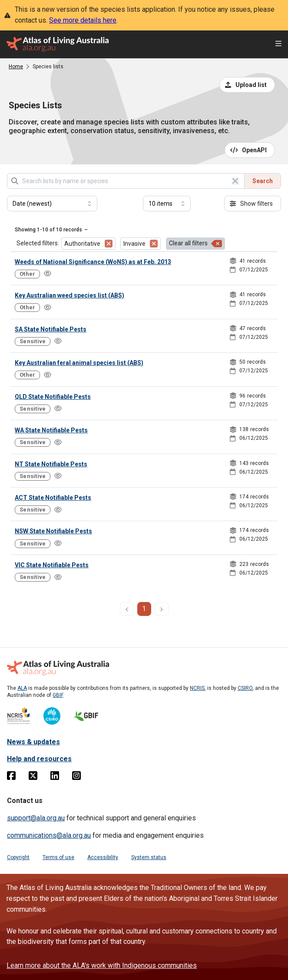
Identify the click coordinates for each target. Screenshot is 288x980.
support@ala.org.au (36, 818)
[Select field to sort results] (52, 204)
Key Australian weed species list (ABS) (70, 295)
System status (149, 857)
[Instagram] (76, 777)
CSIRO (245, 688)
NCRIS (197, 688)
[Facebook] (11, 777)
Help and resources (39, 759)
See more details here (83, 20)
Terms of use (58, 857)
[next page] (162, 609)
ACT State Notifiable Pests (53, 498)
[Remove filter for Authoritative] (109, 244)
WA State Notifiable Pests (51, 430)
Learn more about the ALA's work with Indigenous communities (102, 965)
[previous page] (127, 609)
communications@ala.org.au (49, 835)
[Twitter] (33, 777)
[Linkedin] (55, 777)
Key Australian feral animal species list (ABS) (79, 363)
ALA (22, 688)
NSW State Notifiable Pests (53, 531)
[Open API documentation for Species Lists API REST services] (250, 150)
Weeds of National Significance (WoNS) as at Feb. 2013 (93, 262)
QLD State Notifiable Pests (53, 397)
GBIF (58, 695)
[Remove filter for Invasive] (154, 244)
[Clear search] (235, 181)
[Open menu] (278, 45)
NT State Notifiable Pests (51, 464)
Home (16, 67)
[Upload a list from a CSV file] (247, 85)
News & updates (33, 742)
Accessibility (103, 857)
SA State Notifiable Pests (51, 329)
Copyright (18, 857)
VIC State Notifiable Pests (52, 565)
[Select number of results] (167, 204)
